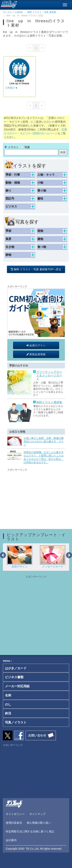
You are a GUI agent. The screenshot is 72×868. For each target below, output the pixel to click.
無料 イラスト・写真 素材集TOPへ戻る (36, 269)
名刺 (8, 695)
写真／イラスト (16, 722)
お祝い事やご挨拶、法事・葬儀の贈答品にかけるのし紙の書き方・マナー (44, 442)
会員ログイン (36, 345)
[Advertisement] (36, 496)
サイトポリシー (15, 814)
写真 (27, 147)
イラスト (13, 147)
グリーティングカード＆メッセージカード (49, 375)
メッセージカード (53, 557)
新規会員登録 (36, 354)
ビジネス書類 (14, 677)
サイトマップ (37, 814)
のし (8, 704)
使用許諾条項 (14, 823)
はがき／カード (16, 668)
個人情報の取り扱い (39, 823)
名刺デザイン (20, 557)
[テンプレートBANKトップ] (9, 4)
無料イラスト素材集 (49, 402)
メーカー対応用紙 (17, 686)
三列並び (10, 88)
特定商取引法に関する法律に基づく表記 (30, 831)
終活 (8, 713)
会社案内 (11, 840)
